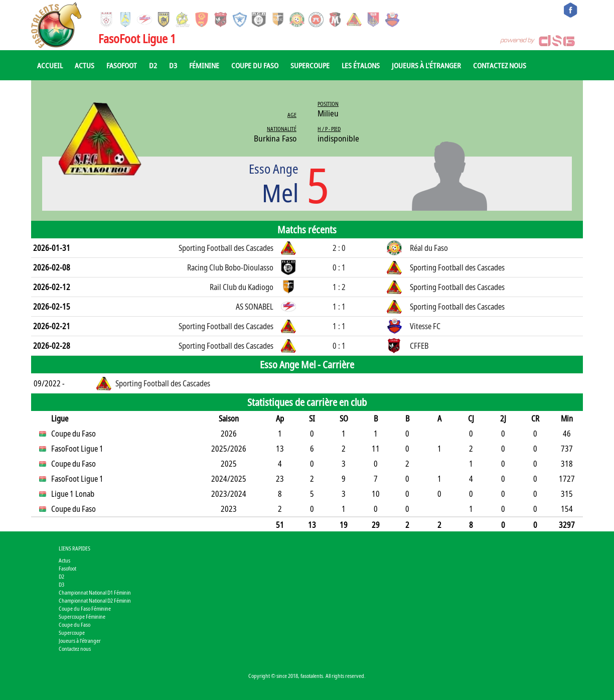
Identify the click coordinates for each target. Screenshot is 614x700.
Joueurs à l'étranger (426, 65)
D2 (153, 65)
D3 (173, 65)
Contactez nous (500, 65)
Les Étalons (361, 65)
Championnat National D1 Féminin (95, 592)
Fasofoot (122, 65)
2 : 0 (339, 248)
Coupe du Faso (255, 65)
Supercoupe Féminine (82, 616)
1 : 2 (339, 287)
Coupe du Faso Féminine (85, 608)
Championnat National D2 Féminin (95, 600)
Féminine (204, 65)
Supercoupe (310, 65)
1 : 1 (339, 307)
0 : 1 (339, 267)
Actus (85, 65)
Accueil (50, 65)
